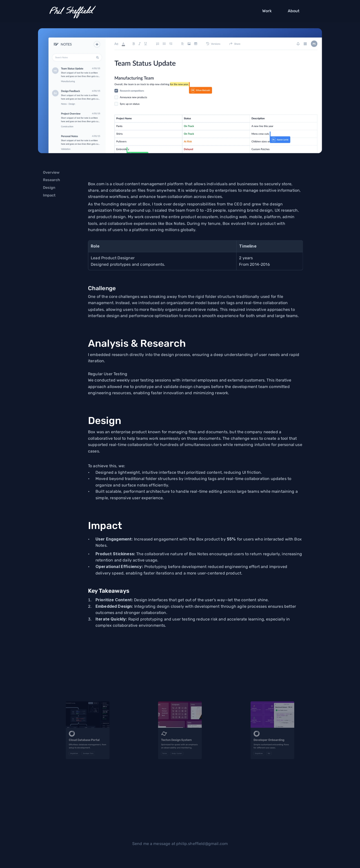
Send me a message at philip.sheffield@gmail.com (180, 844)
